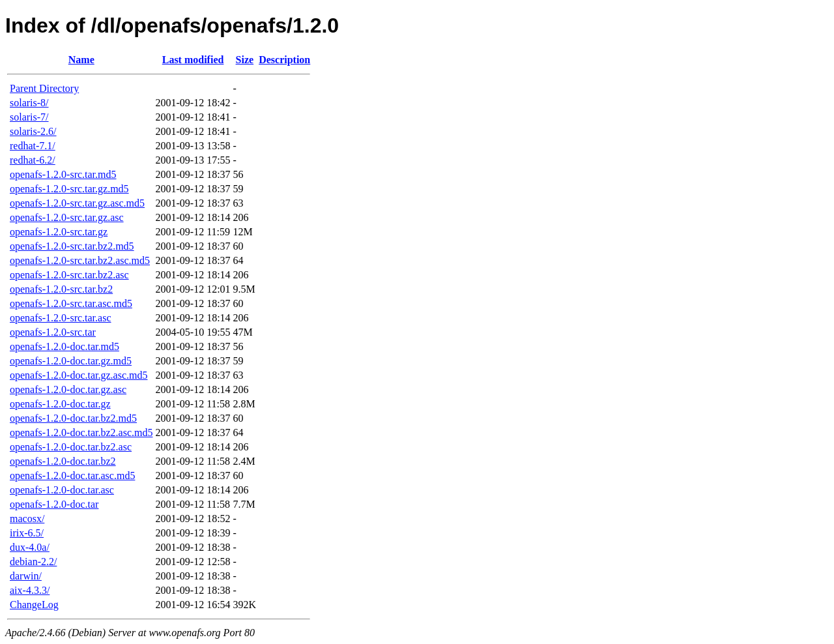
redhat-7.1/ (33, 146)
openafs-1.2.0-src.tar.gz (59, 232)
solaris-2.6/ (33, 131)
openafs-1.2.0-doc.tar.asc (62, 490)
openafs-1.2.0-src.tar (53, 332)
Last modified (193, 60)
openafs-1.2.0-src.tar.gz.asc (67, 217)
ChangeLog (34, 605)
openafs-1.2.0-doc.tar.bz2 (63, 461)
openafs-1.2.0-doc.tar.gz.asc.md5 (79, 375)
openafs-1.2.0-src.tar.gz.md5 (69, 189)
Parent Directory (44, 88)
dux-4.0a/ (30, 547)
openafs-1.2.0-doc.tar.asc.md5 (72, 476)
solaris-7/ (29, 117)
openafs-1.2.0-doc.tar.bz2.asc (71, 447)
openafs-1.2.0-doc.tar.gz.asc (68, 389)
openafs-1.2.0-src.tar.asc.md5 (71, 303)
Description (284, 60)
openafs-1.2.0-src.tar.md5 (63, 174)
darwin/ (26, 576)
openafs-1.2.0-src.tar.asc (61, 318)
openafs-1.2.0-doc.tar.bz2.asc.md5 (81, 432)
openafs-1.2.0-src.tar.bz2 (61, 289)
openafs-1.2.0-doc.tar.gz (60, 404)
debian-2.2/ (33, 562)
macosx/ (27, 519)
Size (245, 60)
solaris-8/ (29, 103)
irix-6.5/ (27, 533)
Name (81, 60)
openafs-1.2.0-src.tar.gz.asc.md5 (77, 203)
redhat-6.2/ (33, 160)
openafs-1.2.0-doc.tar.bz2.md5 (73, 418)
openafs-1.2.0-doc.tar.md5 (65, 346)
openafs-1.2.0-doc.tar (54, 504)
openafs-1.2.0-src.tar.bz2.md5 (72, 246)
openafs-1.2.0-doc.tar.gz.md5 (71, 361)
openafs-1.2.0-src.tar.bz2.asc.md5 (80, 260)
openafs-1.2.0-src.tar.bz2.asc (69, 275)
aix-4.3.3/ (30, 590)
